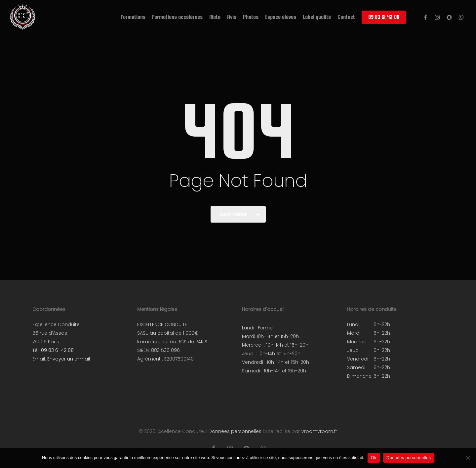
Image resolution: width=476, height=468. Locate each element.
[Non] (468, 458)
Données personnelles (235, 431)
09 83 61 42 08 (57, 350)
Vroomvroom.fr (319, 431)
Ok (374, 458)
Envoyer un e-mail (69, 359)
